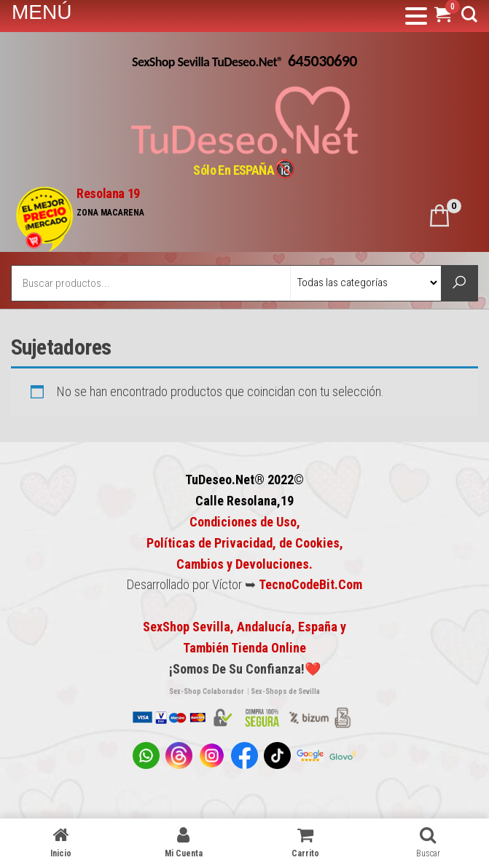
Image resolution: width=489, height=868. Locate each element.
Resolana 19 (108, 193)
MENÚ (42, 12)
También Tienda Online (244, 648)
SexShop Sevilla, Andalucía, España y (244, 627)
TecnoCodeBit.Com (310, 584)
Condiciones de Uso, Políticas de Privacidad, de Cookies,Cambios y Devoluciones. (245, 543)
